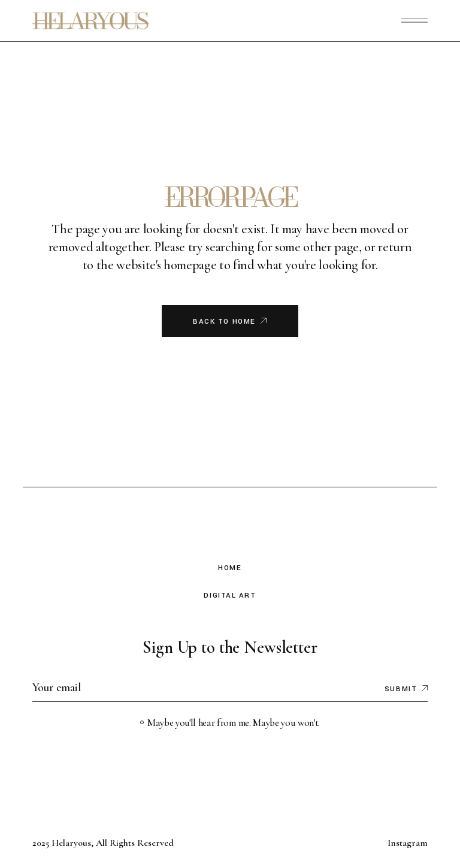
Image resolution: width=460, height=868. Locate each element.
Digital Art (230, 596)
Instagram (408, 843)
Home (230, 568)
